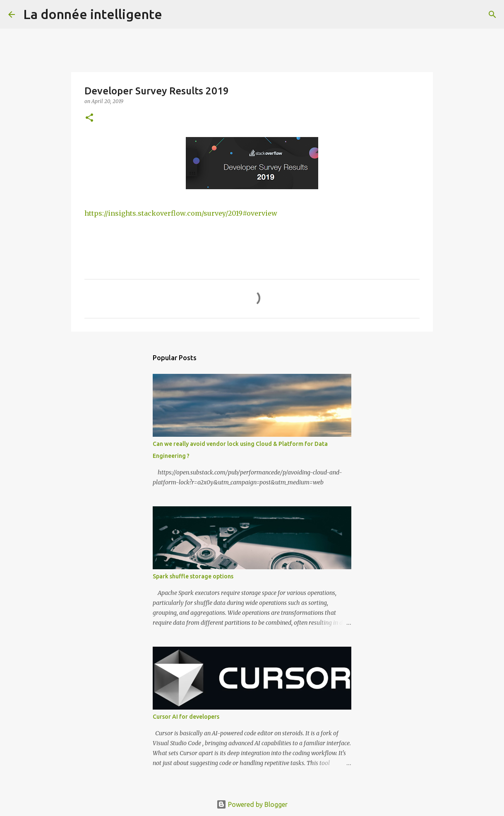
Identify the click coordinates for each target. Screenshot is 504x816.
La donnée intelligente (93, 14)
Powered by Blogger (252, 804)
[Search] (174, 14)
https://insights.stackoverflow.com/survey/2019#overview (181, 213)
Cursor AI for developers (186, 717)
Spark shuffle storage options (193, 576)
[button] (89, 118)
